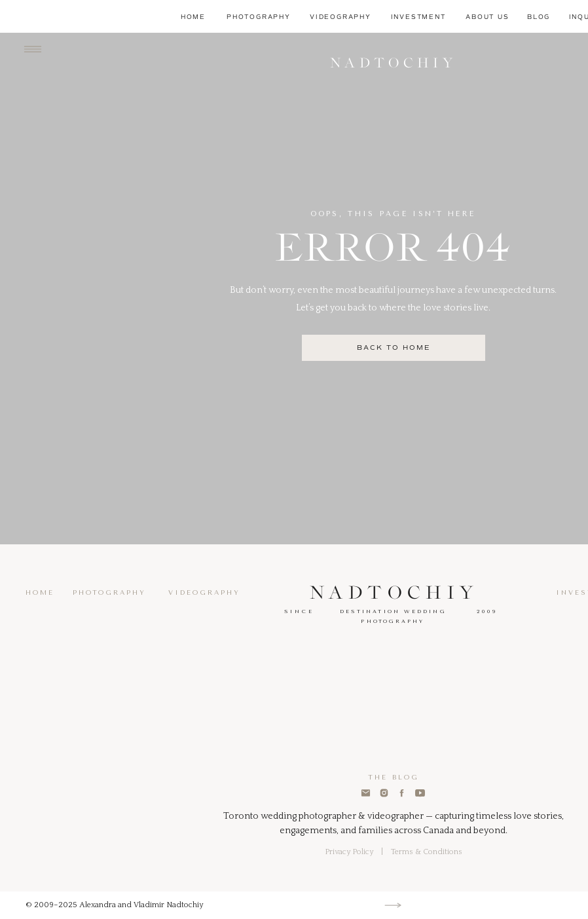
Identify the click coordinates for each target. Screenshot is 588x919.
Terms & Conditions (427, 852)
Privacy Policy (349, 852)
